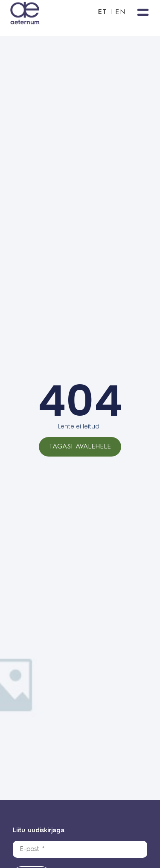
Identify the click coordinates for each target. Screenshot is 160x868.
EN (121, 12)
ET (102, 12)
